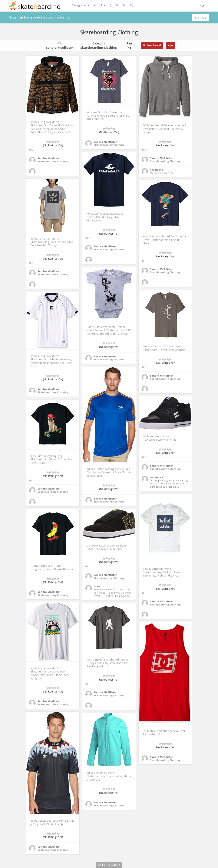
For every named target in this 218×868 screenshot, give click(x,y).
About (100, 5)
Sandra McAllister (49, 158)
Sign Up (201, 18)
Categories (81, 5)
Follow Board (152, 45)
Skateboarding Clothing (53, 161)
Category (99, 45)
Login (202, 5)
